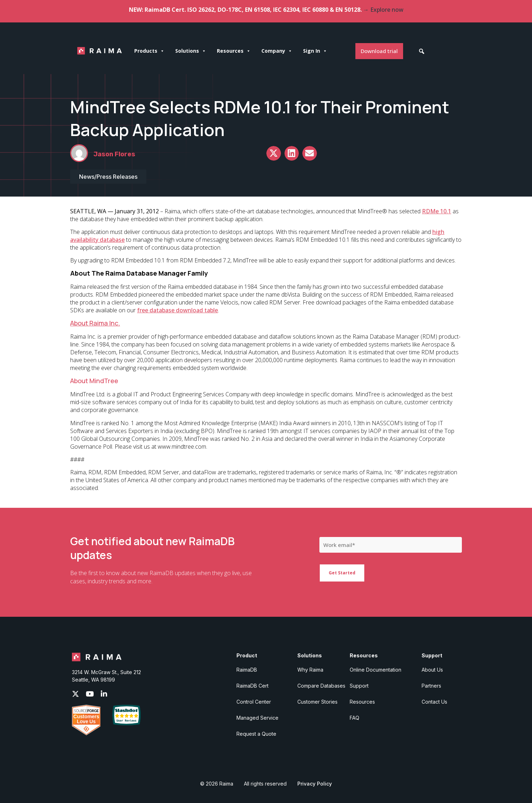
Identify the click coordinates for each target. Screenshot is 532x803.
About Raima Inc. (95, 323)
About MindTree (94, 381)
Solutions (191, 51)
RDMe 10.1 (437, 211)
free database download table (178, 310)
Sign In (315, 51)
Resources (234, 51)
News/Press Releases (108, 177)
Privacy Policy (315, 784)
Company (277, 51)
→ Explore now (383, 10)
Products (149, 51)
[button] (422, 51)
